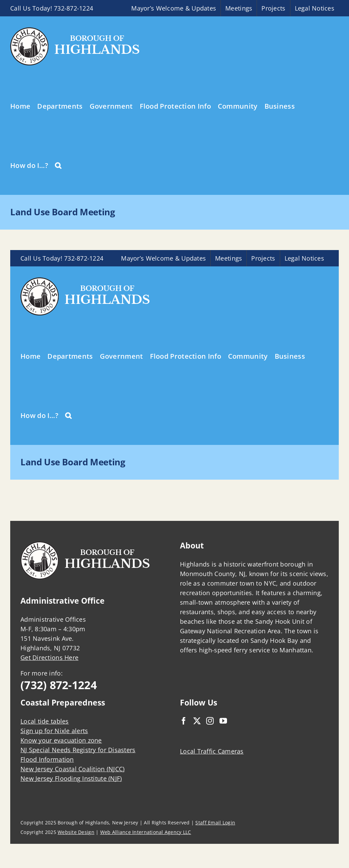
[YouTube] (223, 721)
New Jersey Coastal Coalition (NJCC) (72, 769)
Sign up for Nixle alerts (54, 731)
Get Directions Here (49, 657)
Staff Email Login (215, 823)
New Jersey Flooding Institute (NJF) (71, 778)
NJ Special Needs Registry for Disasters (78, 750)
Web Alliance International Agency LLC (146, 832)
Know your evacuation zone (61, 740)
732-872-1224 (73, 8)
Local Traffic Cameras (212, 751)
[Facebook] (184, 721)
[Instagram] (210, 721)
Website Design (76, 832)
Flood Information (47, 759)
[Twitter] (197, 721)
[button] (58, 165)
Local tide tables (45, 721)
